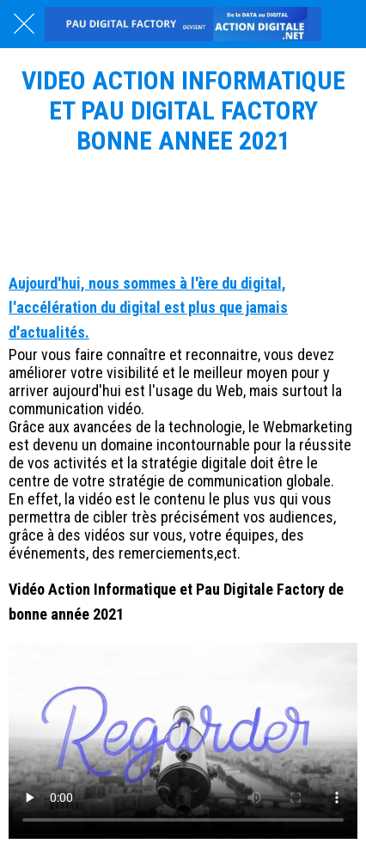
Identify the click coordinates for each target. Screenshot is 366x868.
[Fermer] (24, 24)
